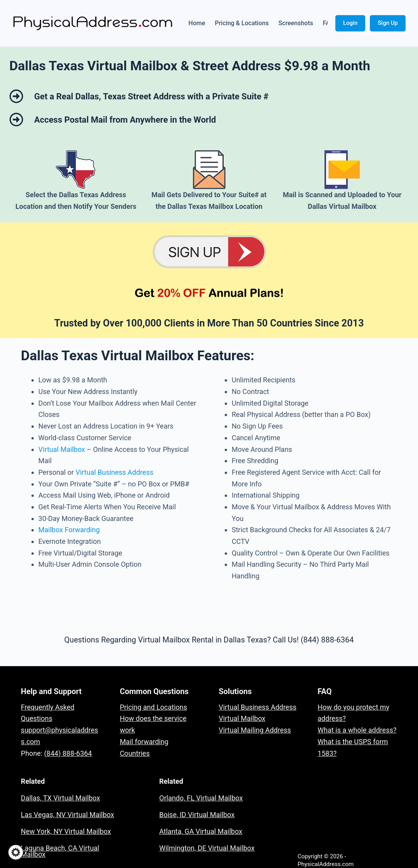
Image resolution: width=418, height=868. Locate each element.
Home (197, 23)
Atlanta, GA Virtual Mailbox (201, 831)
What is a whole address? (357, 730)
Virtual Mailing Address (255, 730)
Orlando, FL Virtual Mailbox (201, 798)
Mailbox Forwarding (69, 530)
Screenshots (296, 23)
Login (350, 23)
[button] (16, 852)
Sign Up (388, 23)
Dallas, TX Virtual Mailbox (61, 798)
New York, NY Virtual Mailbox (66, 831)
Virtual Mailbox (62, 449)
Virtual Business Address (114, 472)
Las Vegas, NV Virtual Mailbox (68, 815)
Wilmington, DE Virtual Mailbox (207, 848)
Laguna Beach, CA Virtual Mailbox (60, 851)
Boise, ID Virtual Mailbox (197, 815)
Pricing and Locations (153, 707)
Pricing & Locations (242, 23)
